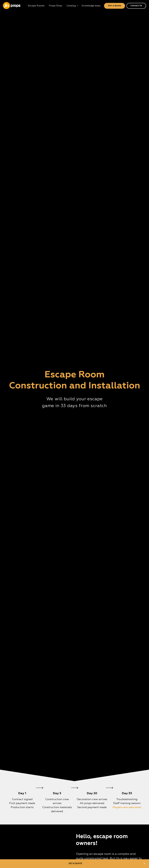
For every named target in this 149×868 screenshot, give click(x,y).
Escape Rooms (36, 6)
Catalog (71, 6)
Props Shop (56, 6)
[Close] (144, 864)
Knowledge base (91, 6)
